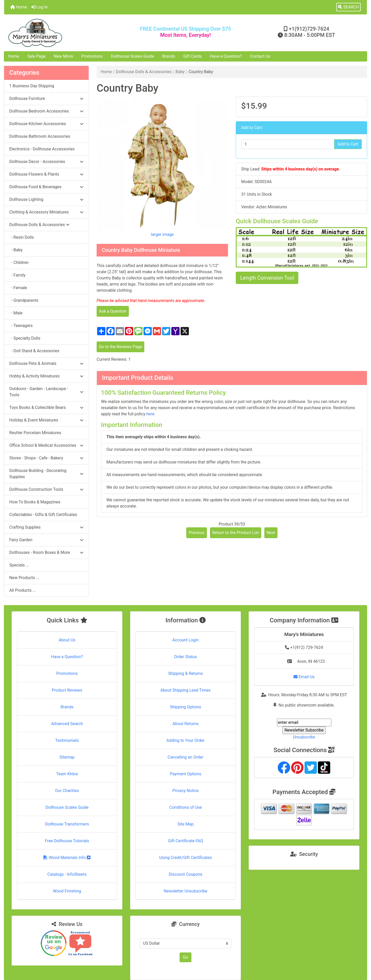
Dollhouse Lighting (46, 199)
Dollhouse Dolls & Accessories (144, 72)
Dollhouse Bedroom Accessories (46, 111)
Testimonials (67, 740)
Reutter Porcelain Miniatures (35, 433)
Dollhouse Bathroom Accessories (40, 136)
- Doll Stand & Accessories (34, 351)
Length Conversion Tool (267, 278)
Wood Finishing (67, 891)
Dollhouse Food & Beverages (46, 187)
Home (19, 7)
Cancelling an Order (186, 757)
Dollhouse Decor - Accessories (46, 162)
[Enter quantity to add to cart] (288, 144)
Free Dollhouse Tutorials (67, 841)
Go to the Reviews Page (120, 347)
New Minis (64, 56)
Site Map (186, 824)
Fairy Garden (46, 540)
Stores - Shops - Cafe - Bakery (46, 458)
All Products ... (23, 590)
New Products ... (24, 578)
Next (271, 533)
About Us (67, 640)
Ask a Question (113, 311)
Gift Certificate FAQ (185, 841)
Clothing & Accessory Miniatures (46, 212)
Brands (169, 56)
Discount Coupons (186, 874)
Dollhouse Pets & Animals (46, 363)
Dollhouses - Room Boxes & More (46, 552)
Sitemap (67, 757)
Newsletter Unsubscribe (185, 891)
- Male (16, 313)
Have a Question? (226, 56)
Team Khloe (67, 774)
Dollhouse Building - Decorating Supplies (46, 474)
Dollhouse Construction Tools (46, 489)
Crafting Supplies (46, 527)
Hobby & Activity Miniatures (46, 376)
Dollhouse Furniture (46, 98)
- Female (18, 288)
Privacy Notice (185, 791)
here (150, 414)
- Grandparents (24, 300)
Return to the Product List (236, 533)
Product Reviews (67, 690)
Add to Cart (348, 144)
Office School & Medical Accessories (46, 445)
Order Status (186, 657)
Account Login (186, 640)
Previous (197, 533)
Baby (180, 72)
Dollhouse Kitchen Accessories (46, 124)
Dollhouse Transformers (67, 824)
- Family (17, 275)
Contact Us (260, 56)
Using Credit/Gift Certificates (186, 858)
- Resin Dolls (22, 237)
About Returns (185, 724)
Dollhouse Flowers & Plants (46, 174)
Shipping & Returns (186, 673)
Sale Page (36, 56)
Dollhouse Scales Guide (133, 56)
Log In (39, 7)
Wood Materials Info (67, 858)
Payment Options (185, 774)
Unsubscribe (304, 737)
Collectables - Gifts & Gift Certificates (43, 515)
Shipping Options (185, 707)
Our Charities (67, 791)
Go (185, 957)
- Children (19, 263)
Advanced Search (67, 724)
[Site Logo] (65, 33)
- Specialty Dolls (25, 338)
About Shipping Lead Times (185, 690)
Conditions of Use (185, 807)
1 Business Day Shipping (32, 86)
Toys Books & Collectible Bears (46, 407)
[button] (348, 7)
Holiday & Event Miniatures (46, 420)
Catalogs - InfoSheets (67, 874)
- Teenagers (21, 326)
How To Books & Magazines (35, 502)
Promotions (92, 56)
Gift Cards (193, 56)
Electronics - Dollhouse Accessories (42, 149)
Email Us (304, 677)
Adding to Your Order (185, 740)
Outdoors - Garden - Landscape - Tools (46, 392)
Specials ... (19, 565)
